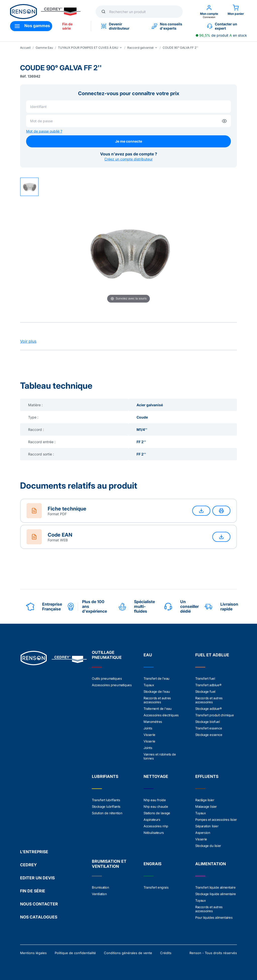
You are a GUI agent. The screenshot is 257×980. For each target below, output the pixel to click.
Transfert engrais (156, 887)
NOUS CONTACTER (39, 904)
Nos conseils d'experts (167, 26)
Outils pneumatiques (107, 678)
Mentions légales (33, 953)
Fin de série (67, 26)
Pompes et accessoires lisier (216, 820)
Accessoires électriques (161, 715)
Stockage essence (209, 735)
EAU (148, 655)
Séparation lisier (207, 826)
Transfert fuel (205, 678)
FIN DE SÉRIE (33, 891)
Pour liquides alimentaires (214, 917)
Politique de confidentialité (75, 953)
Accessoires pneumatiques (112, 685)
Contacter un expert (222, 26)
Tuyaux (149, 685)
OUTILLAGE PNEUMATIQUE (107, 655)
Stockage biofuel (208, 722)
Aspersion (203, 833)
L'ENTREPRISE (34, 852)
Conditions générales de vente (128, 953)
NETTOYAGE (156, 776)
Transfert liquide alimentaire (215, 887)
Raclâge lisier (205, 800)
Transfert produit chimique (215, 715)
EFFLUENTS (207, 776)
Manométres (153, 722)
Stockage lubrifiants (106, 806)
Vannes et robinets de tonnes (160, 756)
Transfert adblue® (208, 685)
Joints (148, 728)
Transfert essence (209, 728)
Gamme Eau (44, 48)
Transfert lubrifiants (106, 800)
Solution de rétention (107, 813)
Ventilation (99, 894)
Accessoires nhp (156, 826)
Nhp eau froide (155, 800)
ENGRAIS (152, 864)
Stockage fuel (205, 691)
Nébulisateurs (154, 833)
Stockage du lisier (208, 846)
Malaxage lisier (206, 806)
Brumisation (101, 887)
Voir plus (28, 341)
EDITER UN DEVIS (37, 878)
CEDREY (28, 865)
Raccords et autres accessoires (157, 700)
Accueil (25, 48)
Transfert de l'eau (156, 678)
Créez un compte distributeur (128, 159)
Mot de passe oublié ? (44, 131)
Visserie (149, 735)
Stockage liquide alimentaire (216, 894)
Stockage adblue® (209, 709)
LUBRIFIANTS (105, 776)
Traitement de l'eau (157, 709)
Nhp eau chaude (156, 806)
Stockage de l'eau (157, 691)
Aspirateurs (152, 820)
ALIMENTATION (211, 864)
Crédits (166, 953)
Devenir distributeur (115, 26)
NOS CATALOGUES (39, 917)
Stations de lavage (157, 813)
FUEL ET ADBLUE (212, 655)
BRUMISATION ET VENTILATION (109, 864)
